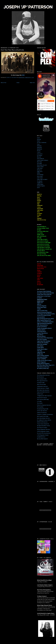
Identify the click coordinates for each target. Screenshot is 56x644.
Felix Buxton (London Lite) (43, 367)
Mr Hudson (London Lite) (43, 368)
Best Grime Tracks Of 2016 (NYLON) (45, 293)
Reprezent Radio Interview (43, 392)
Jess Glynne (40, 155)
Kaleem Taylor (40, 167)
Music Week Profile (41, 385)
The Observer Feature (42, 428)
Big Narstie (40, 149)
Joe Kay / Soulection (42, 143)
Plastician (39, 146)
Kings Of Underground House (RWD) (45, 319)
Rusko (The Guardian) (42, 344)
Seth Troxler (40, 178)
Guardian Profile (41, 383)
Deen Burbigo (40, 175)
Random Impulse (41, 186)
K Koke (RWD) (40, 348)
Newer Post (3, 83)
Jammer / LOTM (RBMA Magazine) (45, 322)
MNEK (39, 173)
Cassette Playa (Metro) (42, 333)
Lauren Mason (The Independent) (45, 338)
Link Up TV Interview (42, 413)
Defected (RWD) (41, 317)
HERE (23, 75)
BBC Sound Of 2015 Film (43, 416)
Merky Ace (39, 170)
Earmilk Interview (41, 437)
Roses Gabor (40, 176)
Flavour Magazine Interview (44, 429)
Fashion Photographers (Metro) (44, 328)
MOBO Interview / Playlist (43, 388)
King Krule (39, 147)
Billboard (39, 304)
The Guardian (40, 407)
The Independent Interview (43, 375)
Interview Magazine (42, 306)
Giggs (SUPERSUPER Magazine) (44, 324)
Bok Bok (39, 139)
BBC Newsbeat (40, 377)
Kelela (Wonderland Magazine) (44, 312)
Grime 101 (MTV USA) (42, 311)
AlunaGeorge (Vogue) (42, 299)
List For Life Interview (42, 411)
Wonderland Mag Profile (43, 409)
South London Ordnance (43, 160)
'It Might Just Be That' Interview (44, 396)
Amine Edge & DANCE (42, 180)
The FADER (40, 403)
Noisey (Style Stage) (42, 307)
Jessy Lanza (40, 154)
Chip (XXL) (39, 351)
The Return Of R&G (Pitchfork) (44, 291)
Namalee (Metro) (41, 330)
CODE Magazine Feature (43, 435)
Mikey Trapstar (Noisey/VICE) (44, 320)
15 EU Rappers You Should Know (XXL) (46, 314)
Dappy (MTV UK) (41, 352)
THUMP (39, 309)
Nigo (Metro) (40, 335)
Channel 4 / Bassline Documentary (45, 414)
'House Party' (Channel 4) (43, 424)
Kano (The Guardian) (42, 340)
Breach (39, 151)
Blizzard (39, 157)
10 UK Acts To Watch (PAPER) (44, 315)
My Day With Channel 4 (42, 439)
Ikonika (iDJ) (40, 354)
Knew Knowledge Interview (43, 418)
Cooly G (39, 152)
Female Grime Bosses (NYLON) (44, 295)
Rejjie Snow (40, 172)
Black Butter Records (42, 165)
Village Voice (40, 303)
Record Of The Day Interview (44, 433)
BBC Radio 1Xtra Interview (43, 390)
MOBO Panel (40, 394)
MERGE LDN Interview (42, 422)
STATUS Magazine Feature (43, 431)
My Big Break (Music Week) (43, 426)
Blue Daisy (39, 162)
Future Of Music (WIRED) (43, 356)
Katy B (39, 141)
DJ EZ (38, 138)
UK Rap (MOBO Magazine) (43, 364)
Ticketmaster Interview (42, 386)
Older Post (32, 83)
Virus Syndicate (41, 159)
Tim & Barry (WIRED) (42, 357)
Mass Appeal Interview (42, 381)
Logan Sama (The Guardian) (44, 341)
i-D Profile (39, 401)
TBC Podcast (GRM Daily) (43, 400)
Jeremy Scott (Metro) (42, 327)
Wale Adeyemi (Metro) (42, 325)
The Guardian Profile (42, 379)
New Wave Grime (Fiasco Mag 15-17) (46, 365)
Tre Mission (40, 181)
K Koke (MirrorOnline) (42, 349)
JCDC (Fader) (40, 346)
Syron (38, 188)
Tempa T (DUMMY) (42, 359)
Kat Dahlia (39, 163)
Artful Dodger (40, 184)
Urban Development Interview (44, 405)
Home (18, 83)
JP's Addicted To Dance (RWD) (44, 420)
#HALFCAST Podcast (42, 398)
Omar (38, 144)
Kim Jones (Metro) (41, 336)
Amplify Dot (40, 183)
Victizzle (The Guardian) (43, 343)
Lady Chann (40, 168)
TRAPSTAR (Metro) (42, 332)
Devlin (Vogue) (41, 301)
